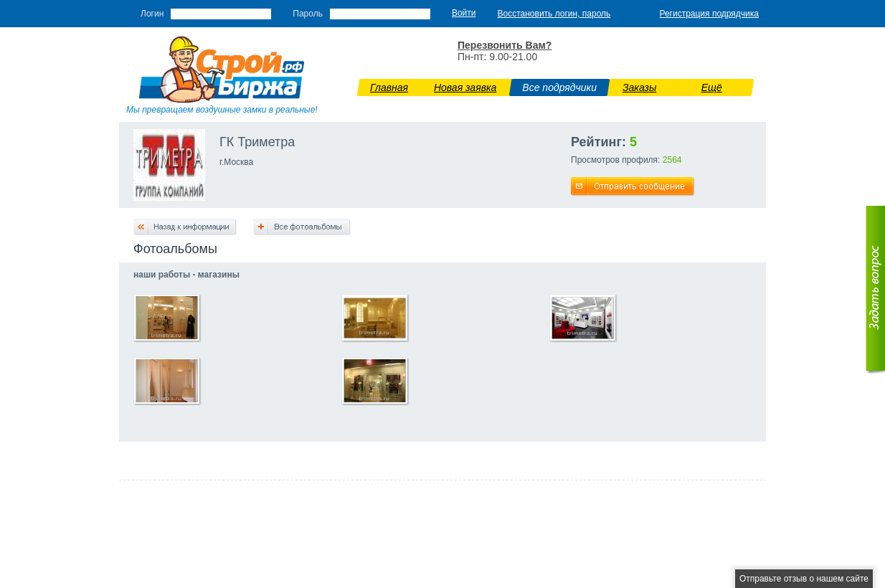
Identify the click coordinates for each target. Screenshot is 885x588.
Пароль (308, 14)
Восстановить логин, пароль (554, 14)
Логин (152, 14)
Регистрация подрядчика (709, 14)
